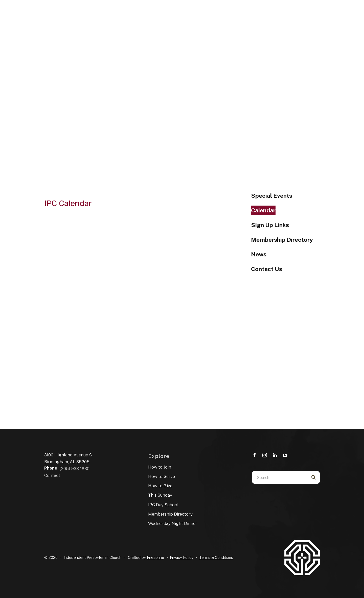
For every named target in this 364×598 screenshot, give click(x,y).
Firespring (156, 557)
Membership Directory (282, 240)
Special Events (272, 196)
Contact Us (267, 269)
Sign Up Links (270, 225)
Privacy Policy (182, 557)
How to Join (160, 467)
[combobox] (280, 477)
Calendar (263, 210)
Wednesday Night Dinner (173, 523)
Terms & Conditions (216, 557)
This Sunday (160, 495)
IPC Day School (163, 505)
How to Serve (162, 476)
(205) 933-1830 (75, 469)
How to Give (160, 486)
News (259, 254)
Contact (52, 475)
